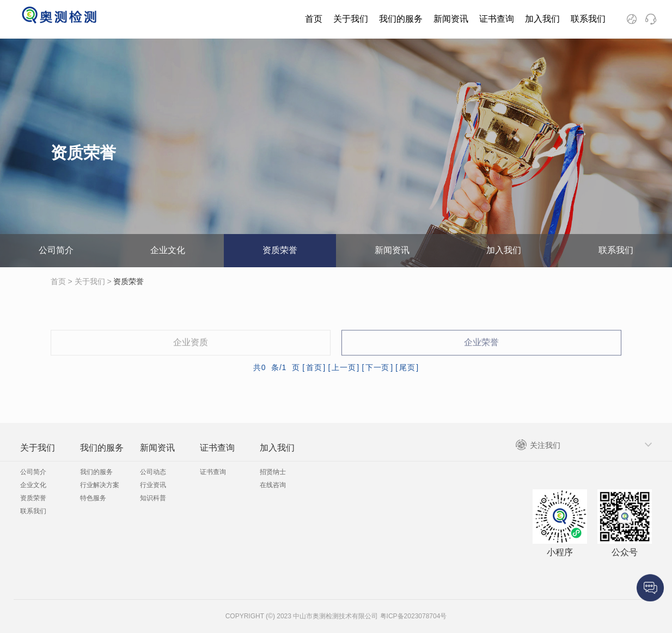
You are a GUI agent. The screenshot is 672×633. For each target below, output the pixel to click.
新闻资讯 (451, 19)
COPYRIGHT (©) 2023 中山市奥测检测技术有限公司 (302, 616)
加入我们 (542, 19)
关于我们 (351, 19)
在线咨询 (273, 485)
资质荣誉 (280, 250)
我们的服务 (401, 19)
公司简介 (56, 250)
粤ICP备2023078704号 (412, 616)
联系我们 (588, 19)
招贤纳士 (273, 472)
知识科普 (153, 498)
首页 (314, 19)
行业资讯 (153, 485)
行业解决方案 (100, 485)
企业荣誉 (481, 353)
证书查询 (497, 19)
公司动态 (153, 472)
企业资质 (191, 353)
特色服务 (93, 498)
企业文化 (168, 250)
